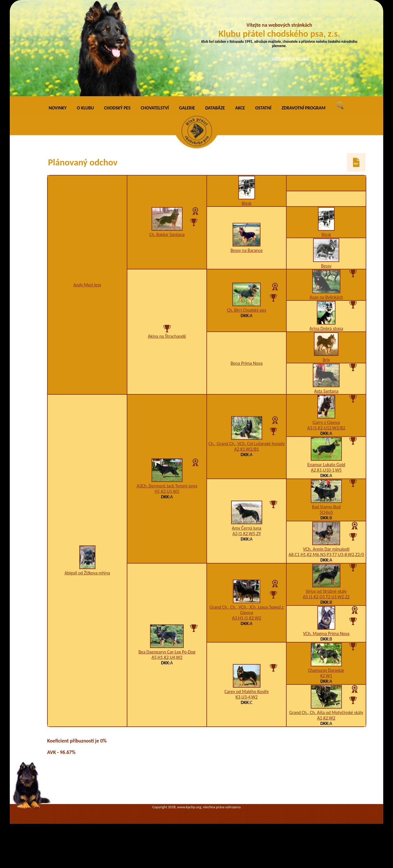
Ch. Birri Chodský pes (247, 310)
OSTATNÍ (263, 108)
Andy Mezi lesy (87, 285)
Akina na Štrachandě (167, 336)
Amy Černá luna (247, 528)
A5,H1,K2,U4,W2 (167, 657)
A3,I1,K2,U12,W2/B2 (326, 428)
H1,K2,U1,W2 (167, 491)
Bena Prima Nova (247, 363)
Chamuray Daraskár (326, 670)
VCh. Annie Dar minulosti (326, 549)
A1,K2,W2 (326, 718)
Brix (326, 360)
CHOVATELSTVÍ (155, 108)
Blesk (247, 203)
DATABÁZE (215, 108)
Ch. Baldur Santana (167, 235)
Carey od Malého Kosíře (247, 691)
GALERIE (187, 108)
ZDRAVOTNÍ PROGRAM (303, 108)
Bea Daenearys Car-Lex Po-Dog (167, 652)
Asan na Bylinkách (326, 297)
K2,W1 (326, 676)
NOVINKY (57, 108)
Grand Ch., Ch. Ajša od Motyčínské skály (326, 712)
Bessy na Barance (247, 250)
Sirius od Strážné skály (326, 591)
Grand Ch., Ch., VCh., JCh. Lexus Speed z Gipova (247, 610)
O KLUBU (85, 108)
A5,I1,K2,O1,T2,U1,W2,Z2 (326, 597)
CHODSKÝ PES (117, 108)
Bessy (326, 266)
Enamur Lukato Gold (326, 465)
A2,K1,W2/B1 (247, 449)
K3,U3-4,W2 (247, 697)
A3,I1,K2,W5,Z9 (247, 534)
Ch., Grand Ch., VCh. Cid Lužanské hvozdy (247, 444)
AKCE (240, 108)
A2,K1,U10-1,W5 (326, 470)
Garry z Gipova (326, 422)
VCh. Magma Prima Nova (326, 633)
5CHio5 (326, 512)
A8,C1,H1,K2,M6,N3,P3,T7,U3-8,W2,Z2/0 (326, 554)
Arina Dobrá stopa (326, 328)
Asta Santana (326, 391)
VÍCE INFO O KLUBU (290, 59)
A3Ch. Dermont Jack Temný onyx (167, 486)
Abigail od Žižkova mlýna (87, 573)
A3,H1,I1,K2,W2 (247, 618)
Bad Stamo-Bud (326, 507)
